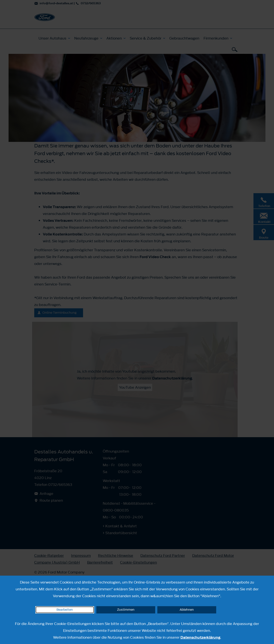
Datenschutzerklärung (200, 637)
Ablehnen (187, 610)
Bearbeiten (65, 610)
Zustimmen (126, 610)
